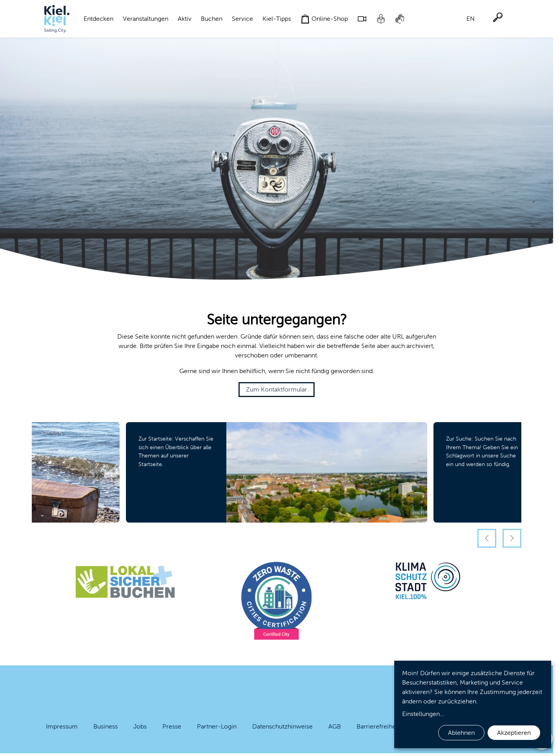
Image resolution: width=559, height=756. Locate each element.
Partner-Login (217, 726)
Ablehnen (461, 733)
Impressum (62, 726)
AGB (335, 726)
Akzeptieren (514, 733)
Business (106, 726)
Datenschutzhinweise (282, 726)
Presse (172, 726)
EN (471, 19)
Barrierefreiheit (378, 726)
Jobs (140, 726)
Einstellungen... (423, 714)
